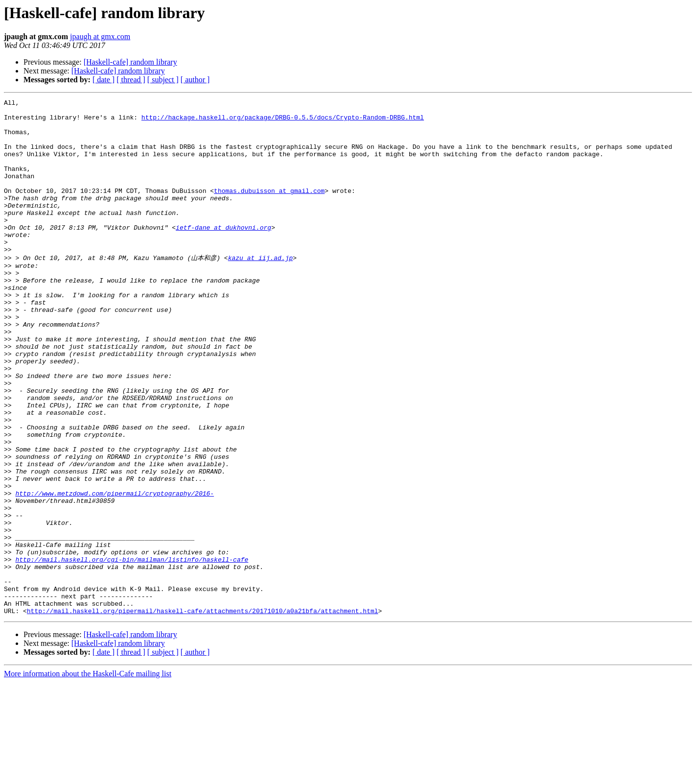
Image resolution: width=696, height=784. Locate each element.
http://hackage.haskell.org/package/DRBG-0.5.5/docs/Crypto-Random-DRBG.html (283, 121)
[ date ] (104, 80)
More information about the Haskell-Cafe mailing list (88, 775)
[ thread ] (131, 80)
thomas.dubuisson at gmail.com (269, 210)
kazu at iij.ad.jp (261, 289)
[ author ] (195, 80)
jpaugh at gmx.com (100, 36)
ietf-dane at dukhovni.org (223, 254)
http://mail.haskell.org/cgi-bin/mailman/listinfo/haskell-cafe (132, 651)
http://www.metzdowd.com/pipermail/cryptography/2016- (115, 571)
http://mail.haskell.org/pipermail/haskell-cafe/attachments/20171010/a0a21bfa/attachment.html (203, 713)
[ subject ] (163, 80)
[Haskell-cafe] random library (130, 62)
